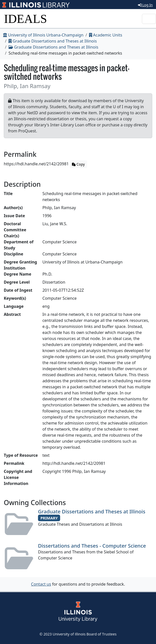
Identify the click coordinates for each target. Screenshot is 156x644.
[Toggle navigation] (149, 19)
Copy (78, 164)
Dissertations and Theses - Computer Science (92, 546)
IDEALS (26, 19)
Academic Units (106, 35)
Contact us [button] (41, 584)
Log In (145, 5)
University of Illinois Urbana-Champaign (43, 35)
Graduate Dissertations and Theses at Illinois (53, 41)
